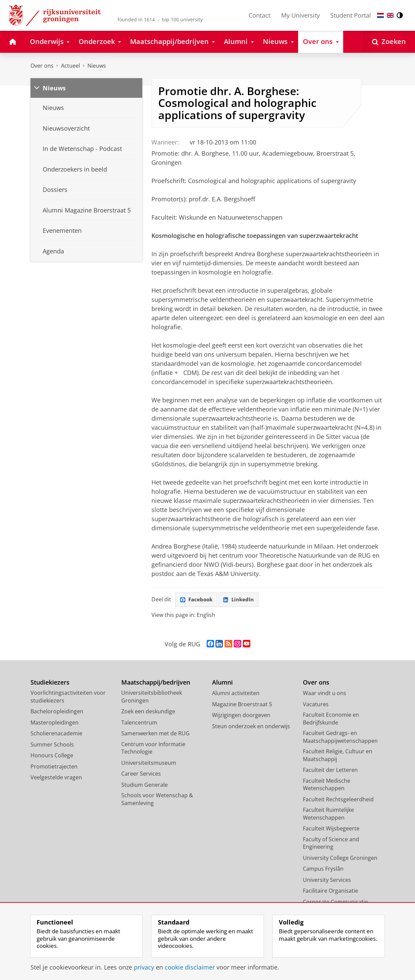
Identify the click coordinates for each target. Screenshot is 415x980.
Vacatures (316, 705)
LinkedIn (242, 600)
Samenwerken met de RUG (155, 734)
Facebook (198, 600)
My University (300, 15)
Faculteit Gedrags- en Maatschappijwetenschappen (340, 738)
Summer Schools (52, 745)
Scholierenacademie (56, 734)
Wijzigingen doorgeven (241, 716)
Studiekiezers (50, 683)
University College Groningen (340, 859)
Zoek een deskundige (148, 712)
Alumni (222, 683)
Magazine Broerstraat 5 (242, 705)
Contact (260, 15)
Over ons (42, 66)
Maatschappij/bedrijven (156, 683)
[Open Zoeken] (389, 42)
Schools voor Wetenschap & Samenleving (157, 800)
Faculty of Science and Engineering (331, 844)
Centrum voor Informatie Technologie (153, 749)
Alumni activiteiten (236, 694)
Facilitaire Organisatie (330, 892)
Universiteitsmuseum (149, 763)
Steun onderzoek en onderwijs (251, 727)
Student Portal (351, 15)
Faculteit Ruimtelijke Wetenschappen (328, 815)
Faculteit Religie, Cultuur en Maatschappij (338, 756)
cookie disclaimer (190, 967)
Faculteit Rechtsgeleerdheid (338, 800)
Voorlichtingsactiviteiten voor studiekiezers (68, 698)
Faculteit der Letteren (330, 771)
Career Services (141, 775)
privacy (144, 967)
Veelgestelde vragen (56, 778)
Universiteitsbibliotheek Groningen (152, 698)
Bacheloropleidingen (57, 712)
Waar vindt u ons (325, 694)
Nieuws (97, 66)
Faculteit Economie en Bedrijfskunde (331, 720)
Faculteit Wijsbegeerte (331, 829)
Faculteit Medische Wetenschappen (327, 785)
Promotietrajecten (54, 767)
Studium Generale (144, 785)
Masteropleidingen (55, 723)
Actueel (70, 66)
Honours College (52, 756)
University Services (327, 881)
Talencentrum (139, 723)
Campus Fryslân (323, 870)
